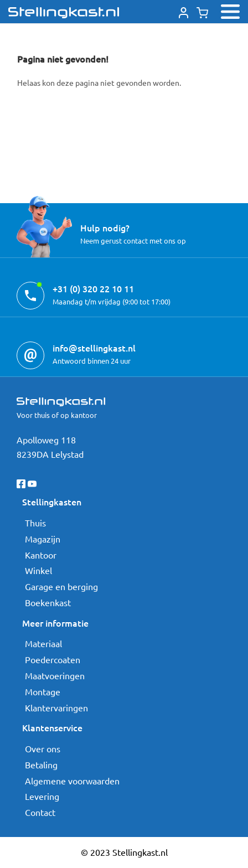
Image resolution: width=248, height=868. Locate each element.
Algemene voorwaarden (72, 781)
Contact (40, 812)
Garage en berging (61, 586)
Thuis (35, 523)
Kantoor (41, 555)
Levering (42, 796)
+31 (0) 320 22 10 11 (93, 288)
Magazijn (43, 539)
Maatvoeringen (55, 675)
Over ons (43, 748)
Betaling (41, 764)
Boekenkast (48, 602)
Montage (43, 691)
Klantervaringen (56, 707)
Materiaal (43, 643)
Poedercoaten (53, 659)
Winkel (38, 570)
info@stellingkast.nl (94, 348)
